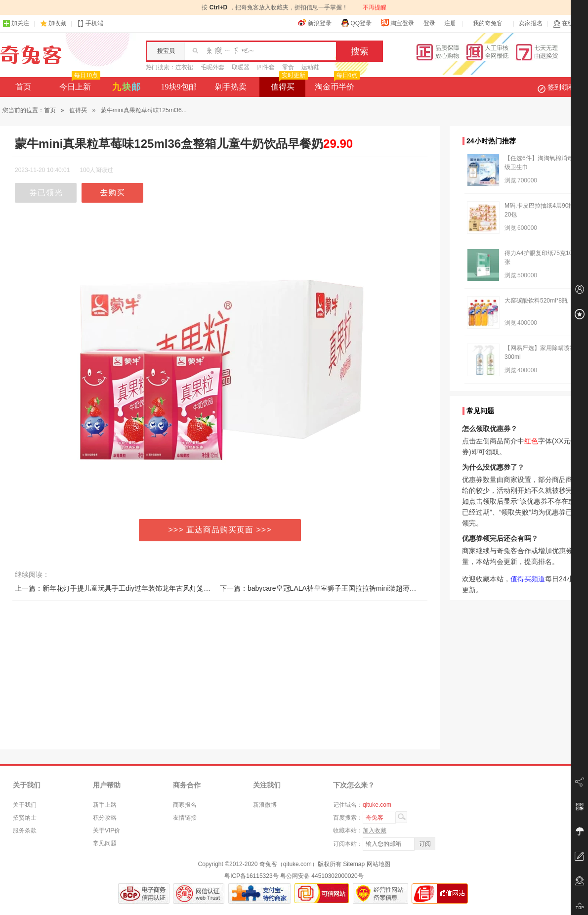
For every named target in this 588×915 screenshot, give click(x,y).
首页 (23, 87)
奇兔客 (31, 55)
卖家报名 (531, 23)
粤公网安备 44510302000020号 (322, 876)
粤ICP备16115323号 (251, 876)
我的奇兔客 (488, 23)
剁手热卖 (231, 87)
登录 (429, 23)
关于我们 (25, 805)
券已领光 (46, 193)
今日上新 (79, 84)
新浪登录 (315, 23)
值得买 (288, 84)
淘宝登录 (397, 23)
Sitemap (354, 864)
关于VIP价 (106, 830)
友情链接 (185, 818)
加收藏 (57, 23)
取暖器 (241, 67)
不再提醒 (375, 7)
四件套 (266, 67)
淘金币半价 (336, 84)
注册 (450, 23)
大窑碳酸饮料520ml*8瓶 (536, 301)
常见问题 (105, 843)
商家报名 (185, 805)
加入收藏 (375, 830)
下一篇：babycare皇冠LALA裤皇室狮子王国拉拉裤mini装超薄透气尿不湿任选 (339, 588)
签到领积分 (561, 87)
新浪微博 (265, 805)
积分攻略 (105, 818)
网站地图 (378, 864)
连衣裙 (184, 67)
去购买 (112, 193)
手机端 (90, 23)
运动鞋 (310, 67)
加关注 (16, 23)
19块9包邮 (179, 87)
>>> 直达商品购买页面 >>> (220, 530)
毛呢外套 (212, 67)
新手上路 (105, 805)
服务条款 (25, 830)
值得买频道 (528, 579)
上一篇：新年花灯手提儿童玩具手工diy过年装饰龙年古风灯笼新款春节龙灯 (130, 588)
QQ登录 (356, 23)
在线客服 (569, 23)
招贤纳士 (25, 818)
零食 (288, 67)
